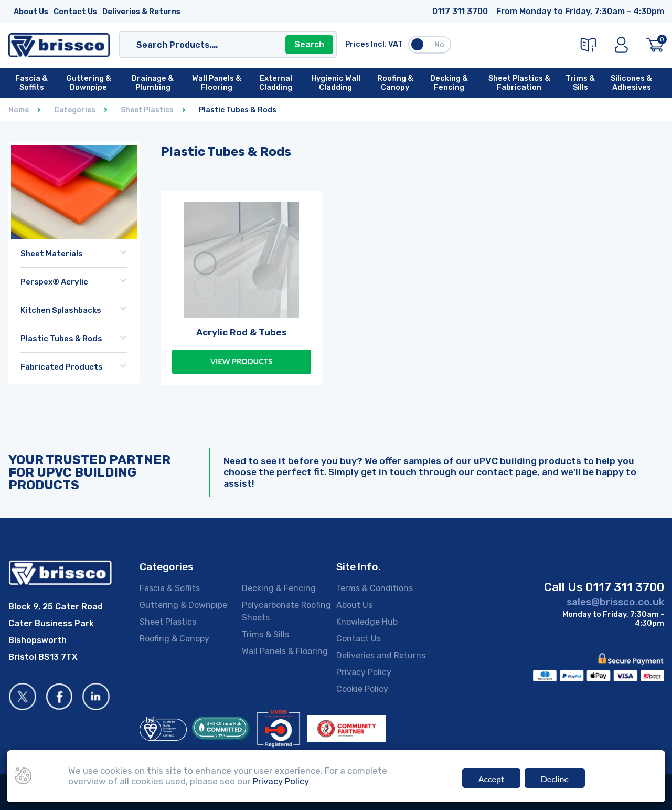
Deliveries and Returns (381, 655)
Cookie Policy (362, 689)
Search (309, 44)
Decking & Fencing (279, 588)
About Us (31, 12)
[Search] (218, 45)
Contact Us (75, 12)
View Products (241, 361)
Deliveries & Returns (141, 12)
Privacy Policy (364, 672)
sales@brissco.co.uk (615, 602)
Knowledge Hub (367, 622)
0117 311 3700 (460, 11)
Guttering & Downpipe (183, 605)
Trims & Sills (265, 634)
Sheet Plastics (168, 622)
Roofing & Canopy (174, 639)
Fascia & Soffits (170, 588)
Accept (491, 780)
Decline (555, 780)
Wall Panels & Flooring (285, 651)
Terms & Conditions (375, 588)
